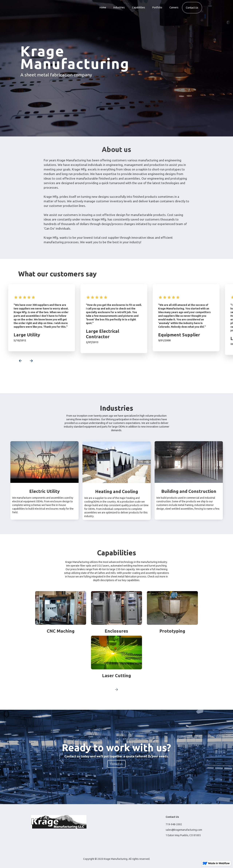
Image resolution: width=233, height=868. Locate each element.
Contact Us (192, 8)
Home (103, 7)
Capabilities (139, 7)
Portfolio (157, 7)
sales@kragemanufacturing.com (184, 830)
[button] (18, 361)
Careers (174, 7)
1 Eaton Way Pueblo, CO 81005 (183, 835)
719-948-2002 (174, 824)
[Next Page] (116, 690)
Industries (119, 7)
